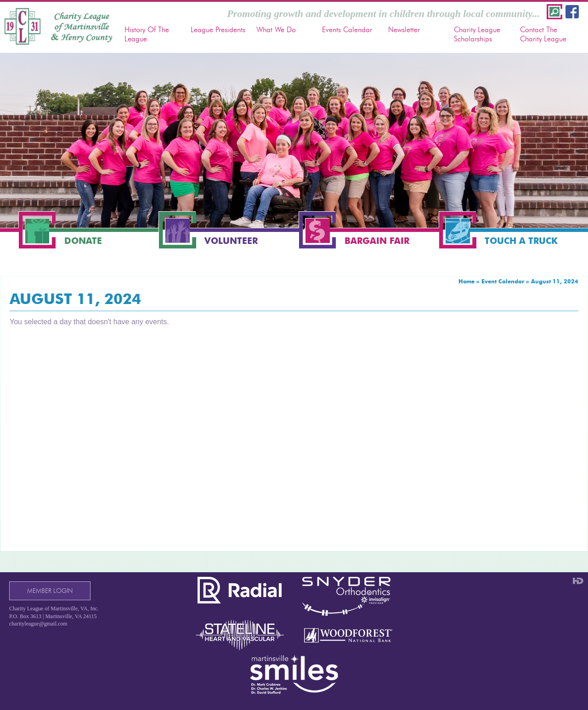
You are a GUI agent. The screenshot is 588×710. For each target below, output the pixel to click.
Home (466, 281)
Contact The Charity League (543, 34)
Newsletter (404, 30)
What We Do (276, 30)
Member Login (50, 591)
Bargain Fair (377, 241)
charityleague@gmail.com (38, 624)
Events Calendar (347, 30)
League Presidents (218, 30)
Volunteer (231, 241)
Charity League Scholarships (477, 34)
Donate (83, 241)
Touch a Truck (521, 241)
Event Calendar (503, 281)
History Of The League (147, 34)
